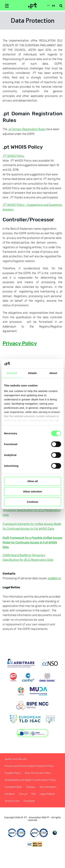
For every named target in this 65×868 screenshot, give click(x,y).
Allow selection (32, 491)
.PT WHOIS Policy (13, 156)
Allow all (32, 481)
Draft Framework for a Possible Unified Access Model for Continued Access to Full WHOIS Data (32, 542)
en (53, 6)
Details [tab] (33, 373)
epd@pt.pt (54, 578)
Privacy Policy (20, 343)
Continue (32, 502)
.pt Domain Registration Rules (27, 129)
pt (49, 6)
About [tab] (53, 373)
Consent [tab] (12, 373)
